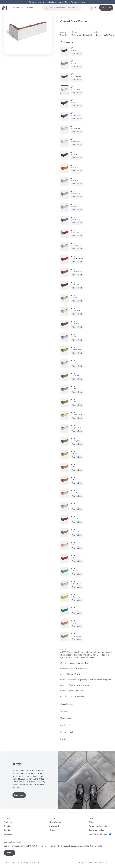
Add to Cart (77, 132)
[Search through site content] (63, 8)
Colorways (67, 42)
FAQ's (92, 822)
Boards (7, 830)
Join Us (9, 853)
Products (16, 8)
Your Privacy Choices (100, 834)
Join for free (106, 8)
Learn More (19, 795)
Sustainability (55, 826)
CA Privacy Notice (97, 830)
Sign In (93, 8)
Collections (9, 834)
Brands (30, 8)
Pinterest (93, 863)
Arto (62, 18)
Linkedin (103, 863)
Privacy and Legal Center (100, 826)
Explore (83, 2)
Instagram (82, 863)
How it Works (55, 822)
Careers (53, 830)
